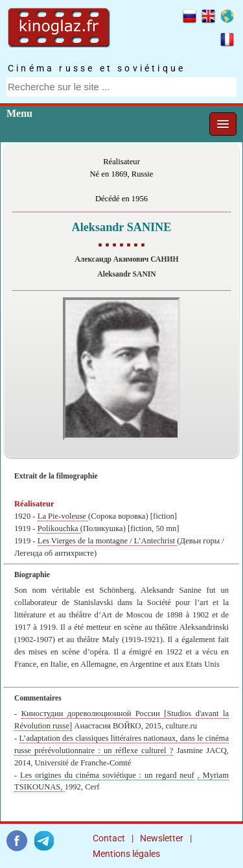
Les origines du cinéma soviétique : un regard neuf (107, 775)
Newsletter (162, 838)
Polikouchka (59, 528)
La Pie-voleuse (63, 516)
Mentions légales (126, 854)
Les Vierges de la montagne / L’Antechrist (108, 541)
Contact (109, 838)
